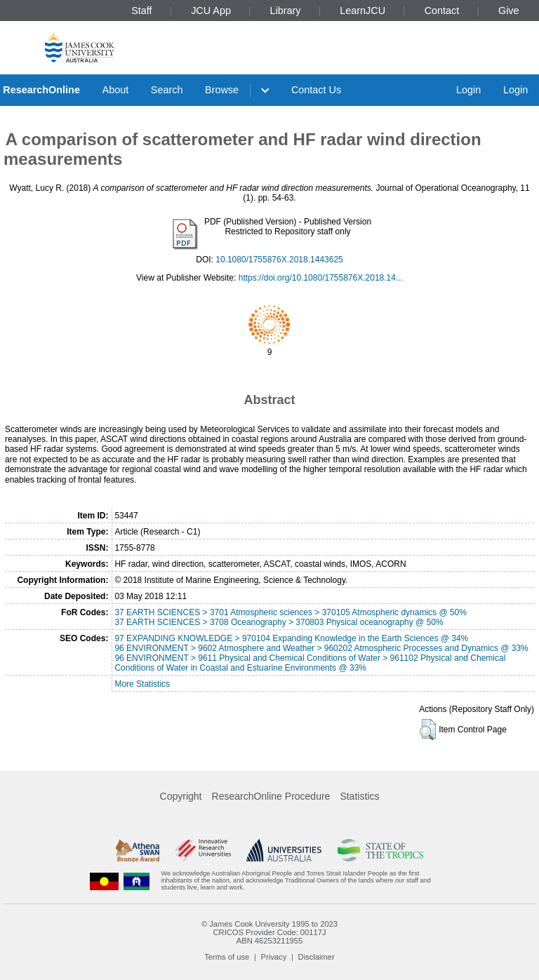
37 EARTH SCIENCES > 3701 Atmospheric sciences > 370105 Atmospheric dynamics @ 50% (291, 612)
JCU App (211, 11)
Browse (222, 90)
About (116, 90)
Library (286, 11)
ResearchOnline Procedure (271, 796)
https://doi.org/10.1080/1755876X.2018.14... (321, 278)
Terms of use (227, 957)
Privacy (274, 957)
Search (167, 90)
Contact (442, 11)
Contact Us (316, 90)
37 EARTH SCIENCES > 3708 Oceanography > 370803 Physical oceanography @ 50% (279, 622)
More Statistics (142, 684)
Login (468, 90)
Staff (141, 11)
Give (509, 11)
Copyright (181, 796)
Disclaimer (317, 957)
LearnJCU (362, 11)
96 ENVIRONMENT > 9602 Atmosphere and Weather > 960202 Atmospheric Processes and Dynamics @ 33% (321, 648)
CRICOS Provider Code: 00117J (269, 932)
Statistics (359, 796)
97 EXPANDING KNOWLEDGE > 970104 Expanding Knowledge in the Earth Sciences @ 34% (291, 638)
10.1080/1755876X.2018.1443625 (279, 260)
